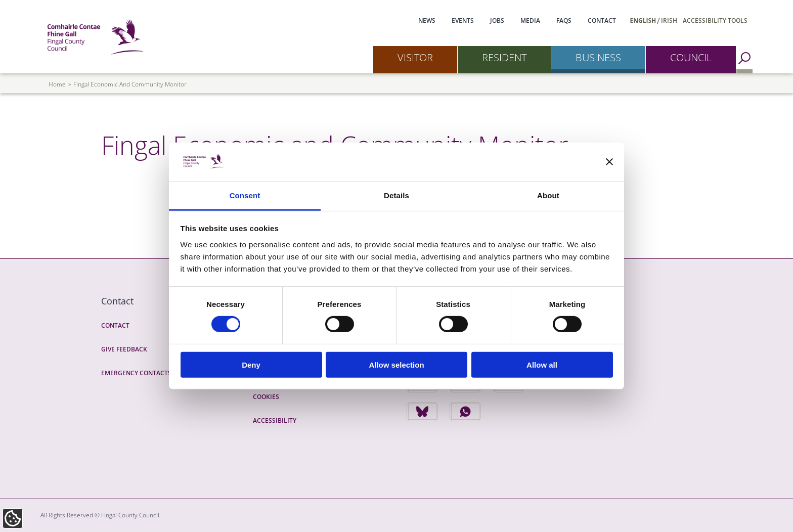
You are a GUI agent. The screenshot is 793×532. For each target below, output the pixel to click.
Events (463, 20)
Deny (251, 364)
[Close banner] (609, 162)
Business (598, 57)
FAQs (564, 20)
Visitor (415, 57)
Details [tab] (396, 195)
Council (691, 57)
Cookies (266, 397)
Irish (669, 20)
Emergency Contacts (136, 373)
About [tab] (548, 195)
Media (530, 20)
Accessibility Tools (715, 20)
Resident (504, 57)
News (427, 20)
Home (57, 84)
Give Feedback (124, 349)
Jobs (497, 20)
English (643, 20)
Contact (602, 20)
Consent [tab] (245, 195)
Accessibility (275, 420)
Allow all (542, 364)
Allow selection (396, 364)
